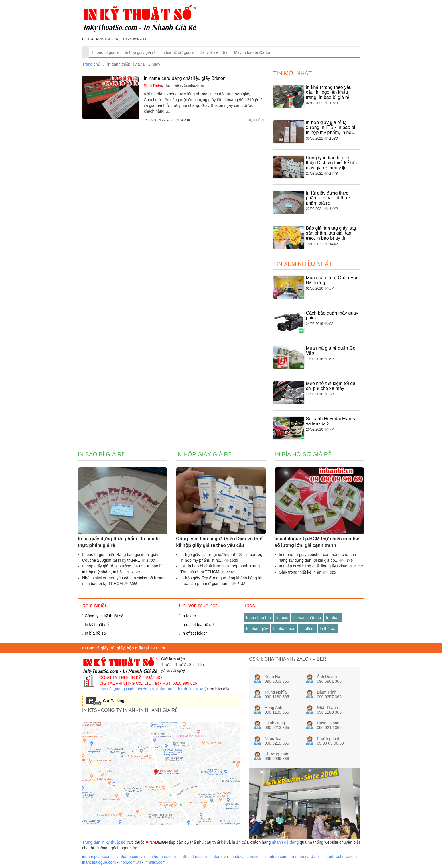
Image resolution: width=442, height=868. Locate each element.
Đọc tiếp (256, 120)
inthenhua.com (163, 857)
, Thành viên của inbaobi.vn (174, 85)
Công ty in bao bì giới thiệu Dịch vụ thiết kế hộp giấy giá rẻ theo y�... (332, 163)
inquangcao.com (97, 857)
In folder (188, 616)
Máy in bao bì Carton (253, 52)
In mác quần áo (307, 618)
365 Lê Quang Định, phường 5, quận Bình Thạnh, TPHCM (151, 689)
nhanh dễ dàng (285, 842)
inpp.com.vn (130, 862)
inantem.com (276, 857)
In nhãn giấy (257, 629)
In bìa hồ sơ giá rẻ (178, 52)
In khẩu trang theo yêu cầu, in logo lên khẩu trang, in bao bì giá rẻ (329, 92)
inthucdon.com (194, 857)
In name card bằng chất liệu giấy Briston (185, 78)
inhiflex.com (155, 862)
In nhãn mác (284, 629)
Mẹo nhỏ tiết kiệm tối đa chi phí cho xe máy (331, 386)
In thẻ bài (328, 629)
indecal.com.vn (246, 857)
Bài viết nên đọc (214, 52)
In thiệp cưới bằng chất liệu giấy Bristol (314, 566)
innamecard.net (306, 857)
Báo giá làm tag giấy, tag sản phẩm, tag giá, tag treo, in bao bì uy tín (331, 233)
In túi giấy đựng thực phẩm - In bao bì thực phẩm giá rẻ (328, 198)
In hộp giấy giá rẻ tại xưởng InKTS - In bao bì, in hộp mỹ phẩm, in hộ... (331, 127)
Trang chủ (91, 64)
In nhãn (333, 618)
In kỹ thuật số (95, 625)
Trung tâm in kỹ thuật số (104, 842)
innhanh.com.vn (131, 857)
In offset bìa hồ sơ (196, 625)
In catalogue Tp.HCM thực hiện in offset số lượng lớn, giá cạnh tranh (318, 542)
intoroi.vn (220, 857)
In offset (307, 629)
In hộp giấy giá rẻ (140, 52)
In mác (282, 618)
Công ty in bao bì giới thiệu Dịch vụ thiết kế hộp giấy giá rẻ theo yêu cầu (220, 542)
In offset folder (193, 633)
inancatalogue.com (99, 862)
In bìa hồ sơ (94, 633)
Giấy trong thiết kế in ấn (301, 572)
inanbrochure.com (341, 857)
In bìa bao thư (259, 618)
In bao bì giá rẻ (106, 52)
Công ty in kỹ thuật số (103, 616)
